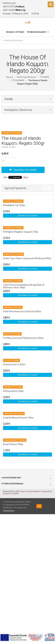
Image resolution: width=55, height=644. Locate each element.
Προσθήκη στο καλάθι (25, 170)
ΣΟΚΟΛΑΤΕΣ (8, 281)
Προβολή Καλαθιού (37, 32)
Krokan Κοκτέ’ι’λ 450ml (14, 365)
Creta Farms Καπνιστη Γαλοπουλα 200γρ (22, 311)
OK (39, 506)
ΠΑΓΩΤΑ (7, 361)
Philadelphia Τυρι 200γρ (14, 205)
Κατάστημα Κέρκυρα (26, 77)
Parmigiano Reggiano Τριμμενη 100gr (21, 232)
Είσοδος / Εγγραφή (15, 32)
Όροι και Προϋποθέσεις (31, 491)
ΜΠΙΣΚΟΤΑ (8, 334)
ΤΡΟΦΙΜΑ (44, 77)
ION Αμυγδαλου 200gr (13, 391)
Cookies (16, 493)
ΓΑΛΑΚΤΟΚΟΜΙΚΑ (10, 440)
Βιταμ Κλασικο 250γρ (13, 444)
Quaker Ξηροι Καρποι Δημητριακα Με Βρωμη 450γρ (27, 258)
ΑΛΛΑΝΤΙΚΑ (8, 307)
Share (5, 177)
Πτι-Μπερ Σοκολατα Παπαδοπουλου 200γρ (23, 338)
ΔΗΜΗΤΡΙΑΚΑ (9, 254)
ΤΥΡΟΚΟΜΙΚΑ (18, 80)
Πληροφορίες (9, 510)
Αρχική (10, 77)
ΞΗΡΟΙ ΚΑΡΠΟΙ (9, 414)
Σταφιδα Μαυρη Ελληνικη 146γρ (18, 418)
